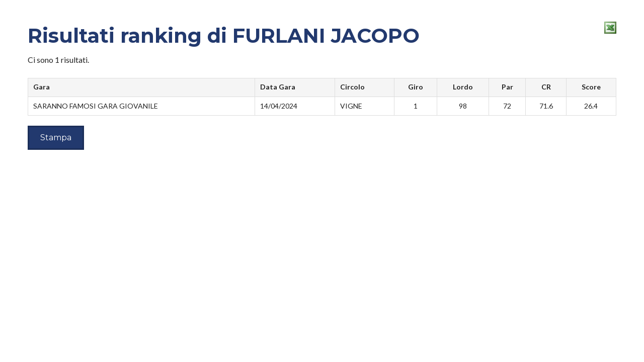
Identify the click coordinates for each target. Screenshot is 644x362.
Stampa (56, 138)
